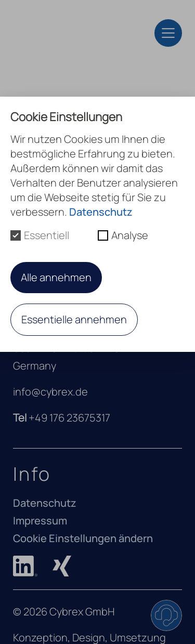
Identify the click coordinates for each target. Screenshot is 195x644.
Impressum (40, 521)
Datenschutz (45, 503)
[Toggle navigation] (168, 33)
